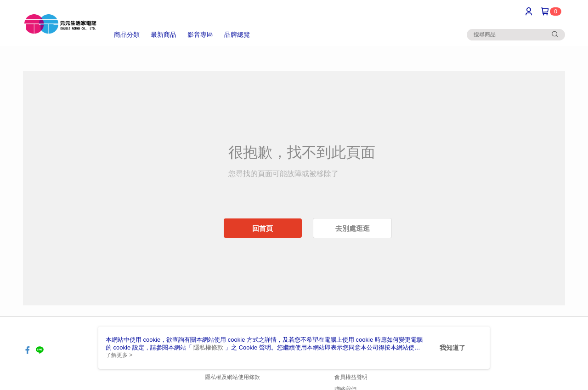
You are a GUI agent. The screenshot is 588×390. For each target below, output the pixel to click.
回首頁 (263, 228)
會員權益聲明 (351, 377)
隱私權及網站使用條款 (232, 377)
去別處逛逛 (353, 228)
